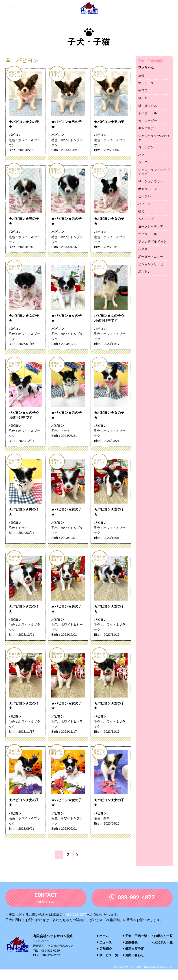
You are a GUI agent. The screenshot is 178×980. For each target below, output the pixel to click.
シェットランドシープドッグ (154, 172)
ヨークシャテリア (151, 226)
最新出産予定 (133, 960)
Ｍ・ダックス (148, 106)
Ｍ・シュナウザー (151, 181)
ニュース (104, 954)
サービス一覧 (107, 966)
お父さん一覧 (163, 954)
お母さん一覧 (163, 947)
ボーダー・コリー (151, 256)
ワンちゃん (146, 67)
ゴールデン (146, 147)
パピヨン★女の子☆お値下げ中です (110, 322)
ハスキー (144, 249)
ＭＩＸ (143, 98)
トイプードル (148, 113)
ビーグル (144, 196)
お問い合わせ (133, 966)
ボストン (144, 271)
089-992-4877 (76, 926)
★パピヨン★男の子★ (67, 125)
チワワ (143, 90)
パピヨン (144, 204)
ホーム (103, 947)
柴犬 (141, 211)
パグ (141, 155)
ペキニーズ (146, 219)
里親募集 (131, 954)
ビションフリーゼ (151, 264)
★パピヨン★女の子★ (25, 125)
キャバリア (146, 128)
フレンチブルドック (152, 241)
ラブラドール (148, 234)
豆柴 (141, 75)
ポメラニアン (148, 189)
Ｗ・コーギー (148, 121)
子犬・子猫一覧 (135, 947)
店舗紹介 (104, 960)
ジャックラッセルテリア (154, 138)
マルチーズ (146, 83)
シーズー (144, 162)
